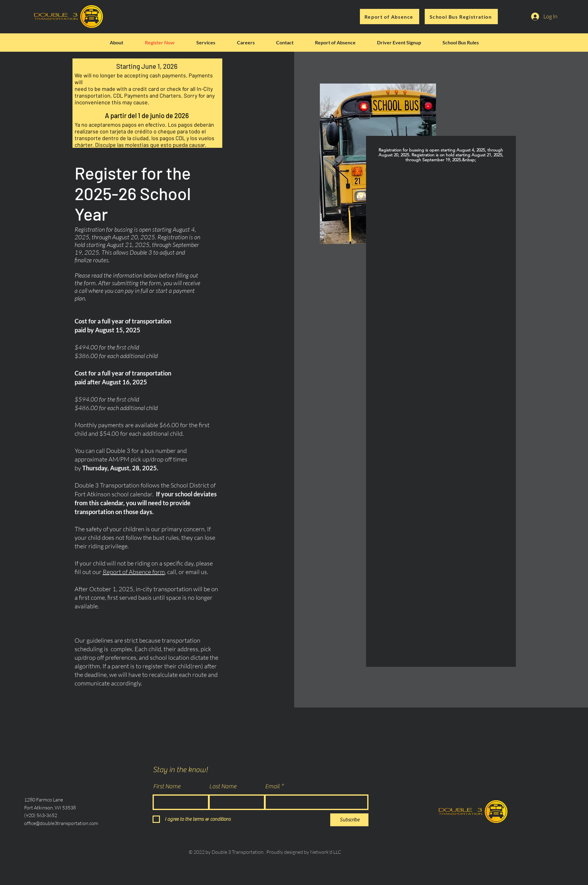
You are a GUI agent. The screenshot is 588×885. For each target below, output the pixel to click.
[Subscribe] (349, 820)
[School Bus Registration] (461, 17)
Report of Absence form (134, 572)
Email (272, 786)
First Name (167, 786)
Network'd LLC (326, 852)
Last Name (223, 786)
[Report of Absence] (390, 17)
